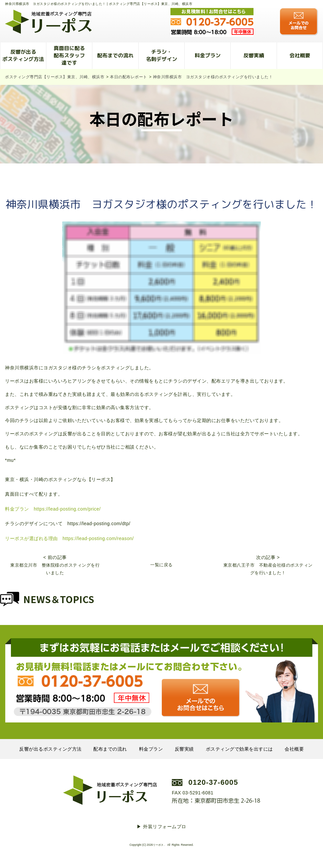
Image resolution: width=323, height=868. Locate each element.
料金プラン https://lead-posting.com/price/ (53, 509)
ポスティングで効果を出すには (239, 749)
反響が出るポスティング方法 (23, 55)
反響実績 (254, 55)
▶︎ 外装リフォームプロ (161, 827)
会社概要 (300, 55)
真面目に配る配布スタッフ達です (69, 55)
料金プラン (208, 55)
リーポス (158, 845)
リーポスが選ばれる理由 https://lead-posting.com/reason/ (69, 538)
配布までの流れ (115, 55)
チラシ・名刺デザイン (162, 55)
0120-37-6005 (213, 782)
